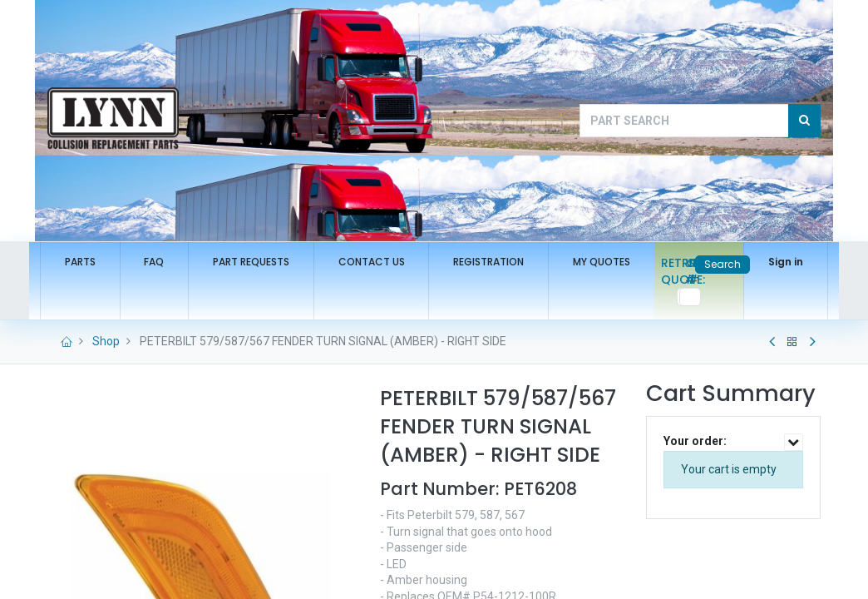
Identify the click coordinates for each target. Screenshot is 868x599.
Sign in (778, 262)
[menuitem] (88, 262)
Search (715, 264)
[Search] (804, 121)
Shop (106, 341)
